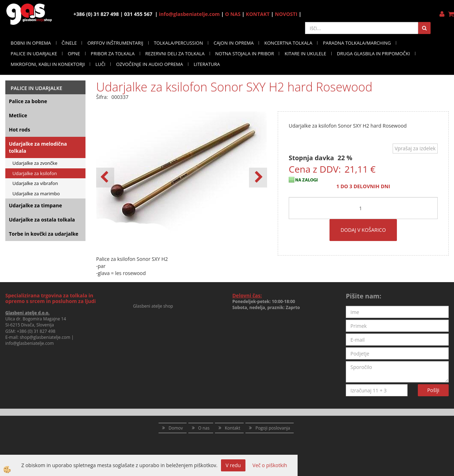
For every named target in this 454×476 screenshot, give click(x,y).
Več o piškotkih (270, 465)
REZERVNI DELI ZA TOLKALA (175, 54)
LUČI (100, 64)
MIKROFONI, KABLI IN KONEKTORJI (48, 64)
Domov (176, 428)
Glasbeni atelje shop (153, 306)
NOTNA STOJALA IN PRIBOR (245, 54)
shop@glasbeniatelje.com (45, 337)
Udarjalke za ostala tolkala (42, 220)
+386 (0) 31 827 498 (36, 331)
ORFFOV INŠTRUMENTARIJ (115, 43)
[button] (258, 178)
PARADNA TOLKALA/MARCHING (357, 43)
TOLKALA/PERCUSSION (179, 43)
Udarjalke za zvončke (35, 163)
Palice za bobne (28, 101)
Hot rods (20, 130)
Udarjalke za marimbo (36, 194)
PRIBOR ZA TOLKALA (113, 54)
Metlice (18, 115)
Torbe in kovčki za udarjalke (44, 234)
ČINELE (69, 43)
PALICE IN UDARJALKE (34, 54)
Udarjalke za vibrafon (35, 183)
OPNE (74, 54)
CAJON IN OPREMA (234, 43)
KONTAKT (258, 14)
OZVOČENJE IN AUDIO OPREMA (150, 64)
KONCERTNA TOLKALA (288, 43)
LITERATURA (207, 64)
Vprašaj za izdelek (415, 148)
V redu (233, 465)
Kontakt (232, 428)
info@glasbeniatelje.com (189, 14)
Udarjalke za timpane (35, 205)
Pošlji (433, 390)
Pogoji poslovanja (273, 428)
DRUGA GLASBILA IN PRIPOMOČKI (373, 54)
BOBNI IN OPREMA (31, 43)
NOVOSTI (286, 14)
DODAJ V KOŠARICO (363, 230)
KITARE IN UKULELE (305, 54)
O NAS (233, 14)
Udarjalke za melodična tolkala (38, 147)
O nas (204, 428)
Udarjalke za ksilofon (35, 173)
